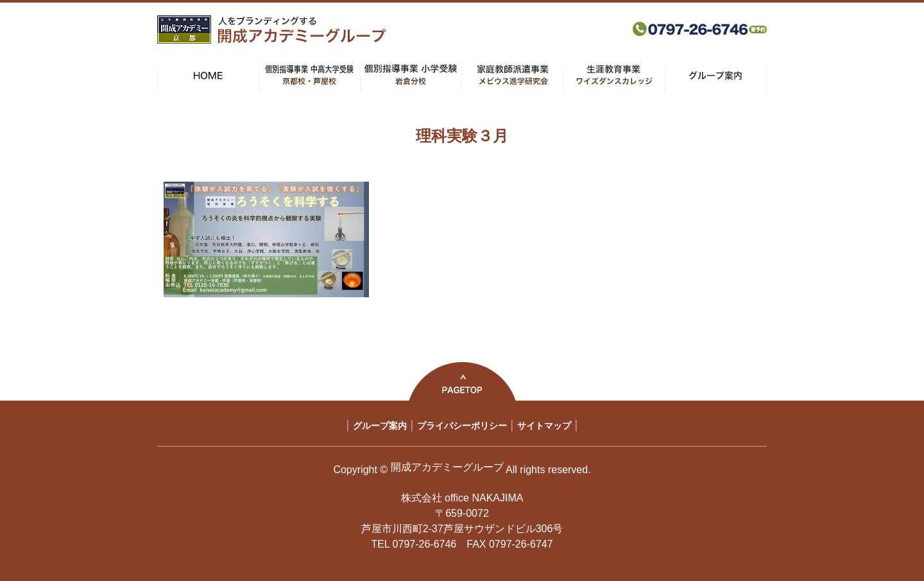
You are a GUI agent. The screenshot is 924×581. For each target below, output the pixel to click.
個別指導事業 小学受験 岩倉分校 (411, 75)
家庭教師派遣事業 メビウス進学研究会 (512, 75)
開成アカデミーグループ (447, 467)
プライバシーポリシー (462, 426)
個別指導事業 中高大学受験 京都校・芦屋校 (310, 75)
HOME (208, 75)
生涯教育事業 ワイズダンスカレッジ (614, 75)
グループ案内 (715, 75)
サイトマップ (544, 426)
